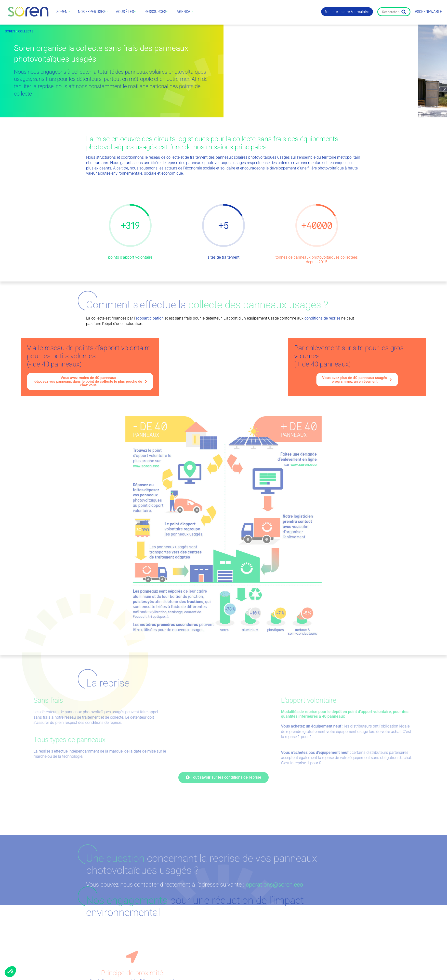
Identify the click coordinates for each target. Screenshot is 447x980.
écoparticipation (150, 318)
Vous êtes (125, 12)
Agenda (184, 12)
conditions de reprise (322, 318)
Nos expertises (92, 12)
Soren (62, 12)
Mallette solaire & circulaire (347, 12)
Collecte (26, 31)
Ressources (155, 12)
